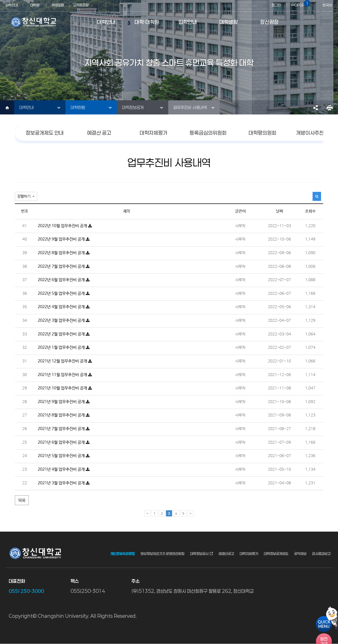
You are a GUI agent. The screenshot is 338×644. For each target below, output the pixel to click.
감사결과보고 (321, 554)
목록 (22, 500)
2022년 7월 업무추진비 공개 (64, 267)
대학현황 (78, 107)
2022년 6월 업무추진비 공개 (64, 280)
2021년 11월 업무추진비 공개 (65, 375)
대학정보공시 (199, 554)
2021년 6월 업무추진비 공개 (64, 442)
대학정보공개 (133, 107)
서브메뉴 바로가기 (0, 0)
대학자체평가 (249, 554)
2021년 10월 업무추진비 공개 (65, 388)
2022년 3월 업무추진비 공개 (64, 321)
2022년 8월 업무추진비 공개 (64, 253)
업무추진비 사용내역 (190, 107)
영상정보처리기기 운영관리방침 (162, 554)
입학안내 (12, 5)
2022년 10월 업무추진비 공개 (65, 226)
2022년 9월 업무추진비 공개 (64, 239)
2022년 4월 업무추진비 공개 (64, 307)
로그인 (276, 5)
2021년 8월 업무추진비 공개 (64, 415)
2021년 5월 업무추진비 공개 (64, 456)
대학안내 (26, 107)
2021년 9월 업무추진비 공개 (64, 402)
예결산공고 (226, 554)
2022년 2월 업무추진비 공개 (64, 334)
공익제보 (300, 554)
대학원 (35, 5)
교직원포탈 (81, 5)
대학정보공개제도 (276, 554)
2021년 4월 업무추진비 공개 (64, 469)
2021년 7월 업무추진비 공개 (64, 429)
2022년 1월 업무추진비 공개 (64, 348)
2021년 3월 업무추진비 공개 (64, 483)
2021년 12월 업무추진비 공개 (65, 361)
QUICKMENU (324, 624)
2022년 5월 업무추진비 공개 (64, 294)
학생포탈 (58, 5)
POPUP (300, 4)
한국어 (327, 5)
